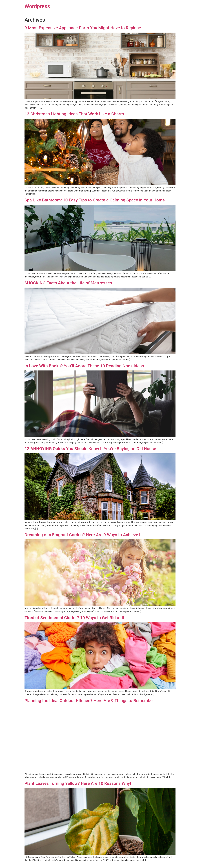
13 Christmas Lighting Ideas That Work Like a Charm (74, 114)
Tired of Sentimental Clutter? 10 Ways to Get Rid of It (74, 618)
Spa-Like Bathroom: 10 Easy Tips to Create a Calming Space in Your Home (95, 200)
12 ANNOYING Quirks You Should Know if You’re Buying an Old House (90, 449)
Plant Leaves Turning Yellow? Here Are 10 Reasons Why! (78, 783)
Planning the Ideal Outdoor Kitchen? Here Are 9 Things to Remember (89, 701)
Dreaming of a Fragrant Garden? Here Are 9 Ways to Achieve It (83, 535)
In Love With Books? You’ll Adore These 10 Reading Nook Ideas (84, 366)
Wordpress (37, 6)
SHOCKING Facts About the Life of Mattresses (68, 283)
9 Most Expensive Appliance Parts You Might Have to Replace (83, 28)
